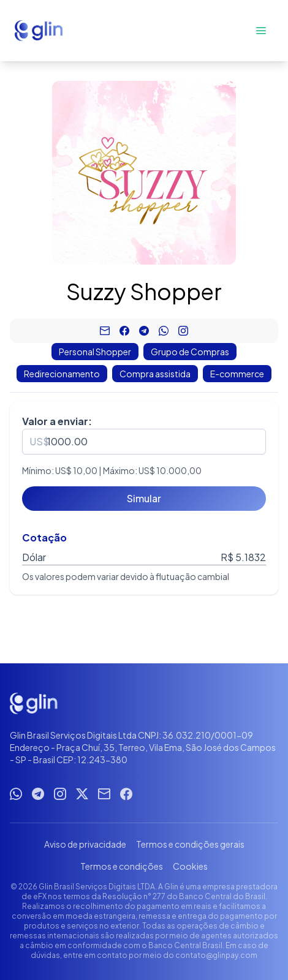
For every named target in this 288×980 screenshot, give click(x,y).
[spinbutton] (144, 442)
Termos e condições (122, 866)
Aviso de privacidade (85, 844)
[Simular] (144, 499)
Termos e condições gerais (190, 844)
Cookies (190, 866)
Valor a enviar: (57, 421)
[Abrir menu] (261, 31)
